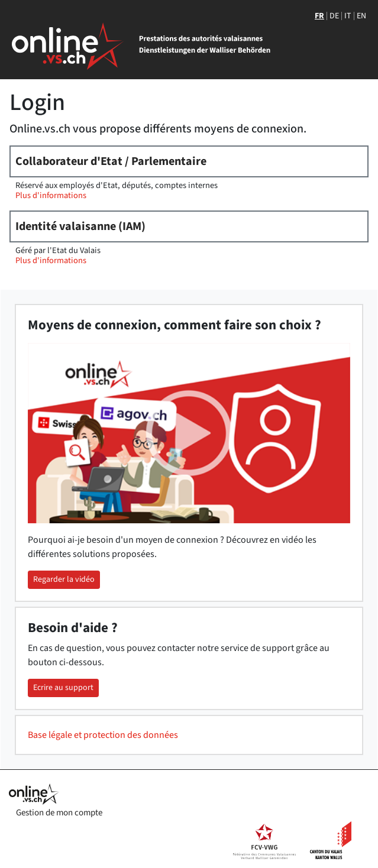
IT (348, 16)
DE (334, 16)
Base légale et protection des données (103, 735)
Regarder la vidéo (64, 579)
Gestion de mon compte (59, 813)
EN (361, 16)
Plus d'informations (51, 195)
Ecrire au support (63, 688)
